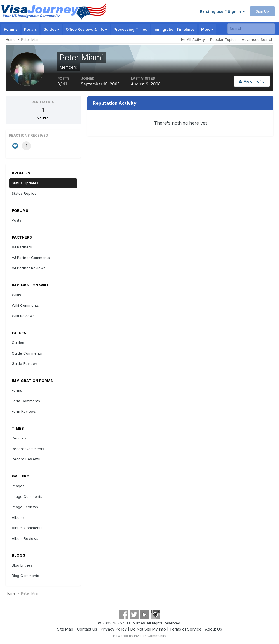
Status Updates (25, 183)
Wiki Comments (25, 305)
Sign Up (262, 11)
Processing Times (130, 29)
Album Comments (27, 528)
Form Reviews (24, 411)
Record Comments (28, 449)
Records (19, 438)
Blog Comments (25, 576)
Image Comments (27, 496)
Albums (18, 517)
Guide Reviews (25, 363)
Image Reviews (25, 507)
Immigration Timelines (174, 29)
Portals (31, 29)
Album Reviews (25, 538)
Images (18, 486)
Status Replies (24, 193)
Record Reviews (26, 459)
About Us (214, 629)
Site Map (65, 629)
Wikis (16, 295)
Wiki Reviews (23, 316)
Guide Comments (27, 353)
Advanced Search (258, 39)
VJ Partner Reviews (29, 268)
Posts (17, 220)
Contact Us (87, 629)
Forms (17, 390)
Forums (11, 29)
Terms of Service (186, 629)
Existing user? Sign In (222, 11)
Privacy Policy (114, 629)
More (207, 29)
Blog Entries (22, 565)
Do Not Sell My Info (148, 629)
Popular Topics (223, 39)
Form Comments (26, 401)
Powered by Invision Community (140, 636)
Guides (51, 29)
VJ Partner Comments (31, 258)
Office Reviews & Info (86, 29)
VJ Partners (22, 247)
